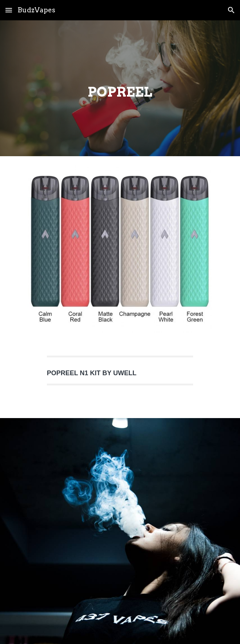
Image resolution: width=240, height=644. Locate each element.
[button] (9, 10)
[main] (120, 88)
